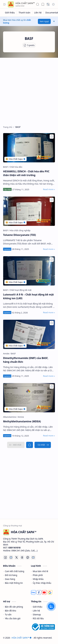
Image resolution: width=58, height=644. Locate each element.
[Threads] (22, 557)
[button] (5, 4)
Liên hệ (36, 611)
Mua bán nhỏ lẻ (40, 571)
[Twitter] (17, 557)
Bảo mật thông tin (14, 583)
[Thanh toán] (25, 13)
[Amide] (7, 354)
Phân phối (38, 575)
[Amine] (21, 417)
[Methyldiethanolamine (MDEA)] (29, 398)
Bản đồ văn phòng (14, 607)
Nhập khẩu (38, 579)
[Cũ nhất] (43, 445)
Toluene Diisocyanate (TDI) (19, 235)
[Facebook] (5, 557)
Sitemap (37, 615)
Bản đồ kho (11, 611)
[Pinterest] (28, 557)
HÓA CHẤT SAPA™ (25, 3)
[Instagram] (11, 557)
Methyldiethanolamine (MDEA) (22, 421)
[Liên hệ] (38, 13)
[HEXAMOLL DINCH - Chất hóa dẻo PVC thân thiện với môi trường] (29, 148)
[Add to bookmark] (52, 137)
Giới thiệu (38, 607)
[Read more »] (49, 189)
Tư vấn (8, 615)
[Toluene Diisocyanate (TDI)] (29, 211)
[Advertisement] (29, 90)
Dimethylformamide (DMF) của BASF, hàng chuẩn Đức (26, 360)
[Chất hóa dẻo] (16, 167)
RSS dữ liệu (38, 618)
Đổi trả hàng (11, 575)
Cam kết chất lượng (15, 571)
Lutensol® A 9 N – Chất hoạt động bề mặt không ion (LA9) (28, 296)
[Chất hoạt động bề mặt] (20, 290)
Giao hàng (10, 579)
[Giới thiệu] (10, 13)
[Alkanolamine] (10, 417)
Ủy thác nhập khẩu (42, 583)
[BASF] (6, 167)
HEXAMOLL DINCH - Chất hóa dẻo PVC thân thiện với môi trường (26, 173)
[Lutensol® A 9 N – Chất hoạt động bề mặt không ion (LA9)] (29, 271)
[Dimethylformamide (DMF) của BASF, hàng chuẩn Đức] (29, 334)
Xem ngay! (44, 21)
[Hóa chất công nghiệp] (20, 230)
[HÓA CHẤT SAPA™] (11, 4)
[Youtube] (33, 557)
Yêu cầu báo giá (13, 618)
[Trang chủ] (30, 445)
